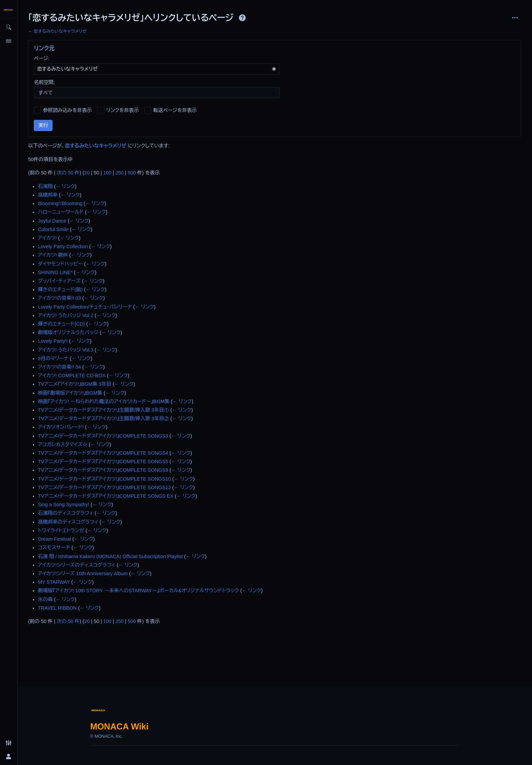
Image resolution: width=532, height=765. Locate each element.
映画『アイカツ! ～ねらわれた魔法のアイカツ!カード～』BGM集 (104, 401)
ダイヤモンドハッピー (60, 264)
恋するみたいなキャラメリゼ (60, 31)
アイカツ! (47, 238)
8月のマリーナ (53, 358)
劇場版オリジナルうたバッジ (68, 332)
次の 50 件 (68, 173)
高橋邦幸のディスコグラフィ (68, 522)
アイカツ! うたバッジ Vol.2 (66, 315)
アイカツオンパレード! (61, 427)
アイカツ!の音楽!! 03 (59, 298)
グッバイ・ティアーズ (59, 281)
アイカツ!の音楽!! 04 (59, 367)
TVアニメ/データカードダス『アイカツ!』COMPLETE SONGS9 (103, 470)
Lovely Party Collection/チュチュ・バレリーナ (85, 307)
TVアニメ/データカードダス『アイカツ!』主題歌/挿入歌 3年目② (103, 419)
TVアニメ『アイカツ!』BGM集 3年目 (75, 384)
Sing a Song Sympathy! (63, 505)
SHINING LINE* (55, 272)
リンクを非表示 (123, 110)
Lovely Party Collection (63, 246)
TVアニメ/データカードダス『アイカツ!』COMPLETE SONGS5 (103, 462)
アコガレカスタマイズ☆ (63, 444)
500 (132, 173)
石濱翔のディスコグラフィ (66, 513)
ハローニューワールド (61, 212)
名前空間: (44, 82)
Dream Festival (54, 539)
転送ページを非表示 (175, 110)
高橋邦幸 (48, 195)
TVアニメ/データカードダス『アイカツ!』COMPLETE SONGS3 (103, 436)
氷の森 (45, 599)
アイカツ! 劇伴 (53, 255)
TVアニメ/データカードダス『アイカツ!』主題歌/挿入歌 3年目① (103, 410)
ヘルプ (242, 18)
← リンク (65, 186)
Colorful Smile (53, 229)
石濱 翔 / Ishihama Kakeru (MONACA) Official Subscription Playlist (110, 556)
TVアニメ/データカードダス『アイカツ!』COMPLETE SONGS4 (103, 453)
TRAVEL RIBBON (57, 608)
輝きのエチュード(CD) (61, 324)
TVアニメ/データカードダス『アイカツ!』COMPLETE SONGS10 (104, 479)
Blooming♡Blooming (60, 203)
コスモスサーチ (54, 548)
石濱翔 (45, 186)
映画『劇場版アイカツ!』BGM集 (70, 393)
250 (119, 173)
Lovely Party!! (53, 341)
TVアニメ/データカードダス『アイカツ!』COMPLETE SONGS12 (104, 487)
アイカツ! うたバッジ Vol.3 (66, 350)
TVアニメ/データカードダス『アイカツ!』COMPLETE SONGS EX (106, 496)
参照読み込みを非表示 (67, 110)
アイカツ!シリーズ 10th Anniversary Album (83, 573)
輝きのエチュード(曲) (60, 289)
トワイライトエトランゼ (61, 530)
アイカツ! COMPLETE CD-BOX (72, 376)
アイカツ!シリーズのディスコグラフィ (77, 565)
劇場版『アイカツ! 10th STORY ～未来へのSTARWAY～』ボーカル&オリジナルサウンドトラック (138, 591)
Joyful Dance (52, 221)
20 (87, 173)
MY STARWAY (54, 582)
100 (107, 173)
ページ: (41, 58)
